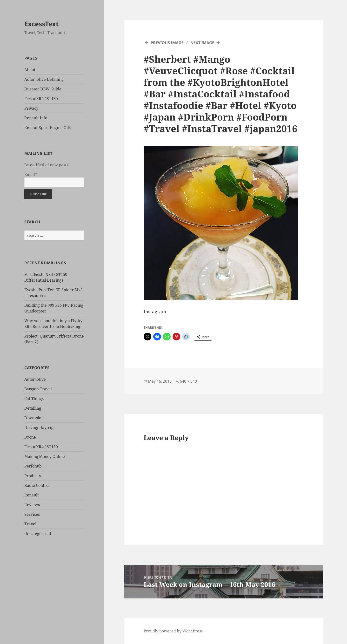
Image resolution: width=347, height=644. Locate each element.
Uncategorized (38, 534)
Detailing (33, 408)
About (30, 70)
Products (33, 476)
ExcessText (42, 24)
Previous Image (167, 43)
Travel (30, 524)
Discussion (34, 418)
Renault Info (36, 118)
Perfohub (33, 466)
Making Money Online (45, 456)
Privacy (31, 108)
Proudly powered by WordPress (173, 631)
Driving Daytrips (40, 427)
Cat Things (34, 399)
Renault (32, 495)
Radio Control (37, 485)
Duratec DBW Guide (43, 89)
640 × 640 (188, 381)
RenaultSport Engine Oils (47, 128)
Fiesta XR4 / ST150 (41, 99)
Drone (30, 437)
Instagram (155, 312)
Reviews (32, 505)
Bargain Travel (38, 389)
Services (32, 514)
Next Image (202, 43)
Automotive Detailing (44, 79)
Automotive (35, 379)
